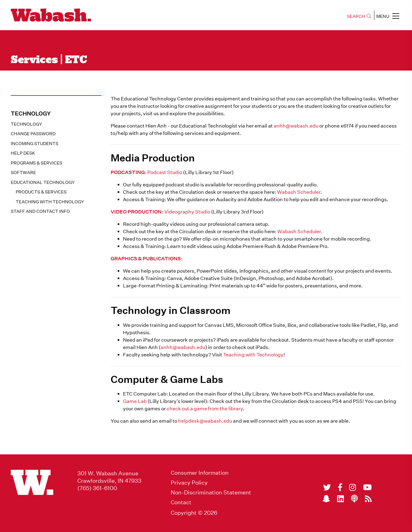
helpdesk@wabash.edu (205, 421)
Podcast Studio (165, 172)
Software (23, 173)
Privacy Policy (189, 483)
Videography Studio (187, 212)
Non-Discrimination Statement (211, 493)
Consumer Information (200, 473)
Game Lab (135, 401)
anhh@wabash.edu (296, 126)
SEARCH (359, 16)
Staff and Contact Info (40, 211)
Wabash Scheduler (299, 192)
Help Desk (23, 153)
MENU (388, 16)
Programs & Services (37, 163)
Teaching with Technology (50, 202)
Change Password (33, 134)
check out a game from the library (205, 409)
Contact (181, 502)
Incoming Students (35, 144)
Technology (26, 124)
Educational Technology (43, 182)
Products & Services (41, 192)
